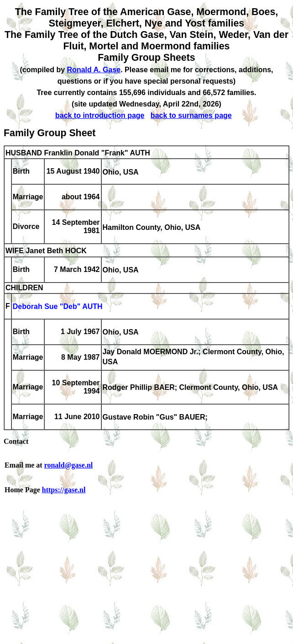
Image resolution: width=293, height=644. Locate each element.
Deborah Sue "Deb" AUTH (58, 307)
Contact (16, 441)
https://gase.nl (64, 490)
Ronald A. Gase (94, 70)
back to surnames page (191, 115)
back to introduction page (100, 115)
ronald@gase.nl (69, 465)
